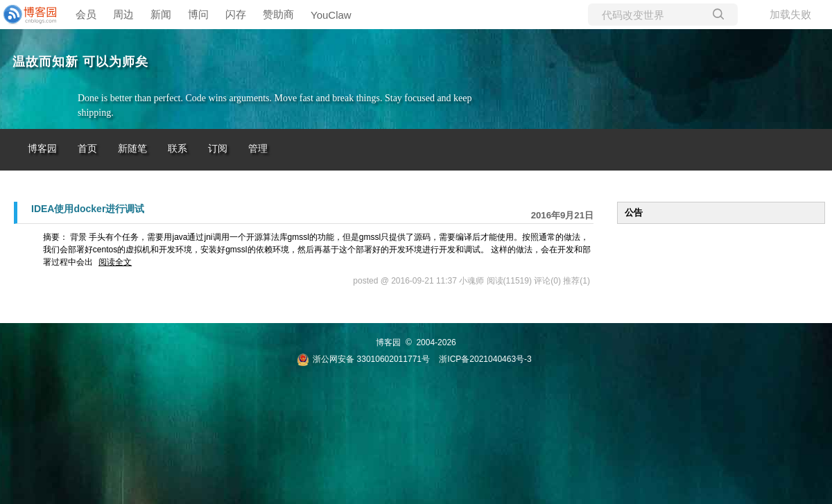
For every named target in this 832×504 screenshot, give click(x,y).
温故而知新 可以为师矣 (80, 62)
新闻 (161, 14)
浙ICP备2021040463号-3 (485, 359)
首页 (87, 149)
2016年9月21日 (562, 215)
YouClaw (331, 15)
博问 (198, 14)
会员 (86, 14)
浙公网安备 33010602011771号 (363, 359)
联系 (177, 149)
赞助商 (278, 14)
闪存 (236, 14)
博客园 (42, 149)
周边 (123, 14)
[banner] (28, 15)
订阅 (218, 149)
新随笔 (132, 149)
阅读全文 (115, 262)
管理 (258, 149)
